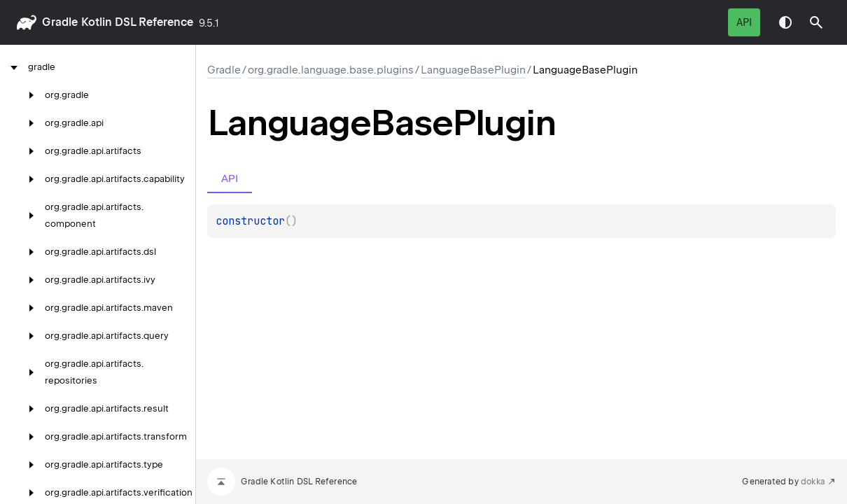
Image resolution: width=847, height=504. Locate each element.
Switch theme (785, 22)
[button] (816, 22)
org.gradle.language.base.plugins (331, 70)
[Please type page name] (816, 22)
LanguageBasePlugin (473, 70)
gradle (60, 22)
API (744, 22)
